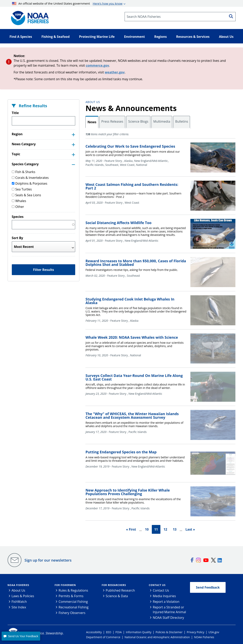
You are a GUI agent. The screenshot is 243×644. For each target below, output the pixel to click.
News (92, 122)
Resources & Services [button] (193, 37)
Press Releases (112, 121)
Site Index (19, 607)
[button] (21, 636)
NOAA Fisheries (18, 585)
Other (18, 207)
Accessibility (94, 632)
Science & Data (117, 596)
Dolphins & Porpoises (30, 183)
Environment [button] (134, 37)
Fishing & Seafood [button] (55, 37)
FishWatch (19, 602)
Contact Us (157, 585)
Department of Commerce (103, 637)
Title (15, 113)
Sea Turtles (22, 189)
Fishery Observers (72, 613)
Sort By (17, 238)
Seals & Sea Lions (26, 195)
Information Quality (139, 632)
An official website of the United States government (67, 3)
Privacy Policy (195, 632)
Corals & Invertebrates (30, 178)
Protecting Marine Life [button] (97, 37)
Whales (19, 201)
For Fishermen (65, 585)
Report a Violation (166, 602)
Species (18, 217)
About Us (93, 102)
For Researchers (114, 585)
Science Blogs (138, 121)
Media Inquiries (164, 596)
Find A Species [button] (21, 37)
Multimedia (162, 121)
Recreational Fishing (73, 607)
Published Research (120, 590)
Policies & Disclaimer (169, 632)
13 (175, 529)
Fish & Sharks (24, 172)
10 (147, 529)
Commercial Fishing (73, 602)
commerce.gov (97, 65)
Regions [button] (160, 37)
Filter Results (43, 270)
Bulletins (182, 121)
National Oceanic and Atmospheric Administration (157, 637)
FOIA (118, 632)
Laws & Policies (23, 596)
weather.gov (115, 72)
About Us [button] (226, 37)
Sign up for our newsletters (48, 560)
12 (165, 529)
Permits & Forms (71, 596)
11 (156, 529)
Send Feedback (208, 587)
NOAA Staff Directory (168, 618)
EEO (109, 632)
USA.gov (214, 632)
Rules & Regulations (73, 590)
